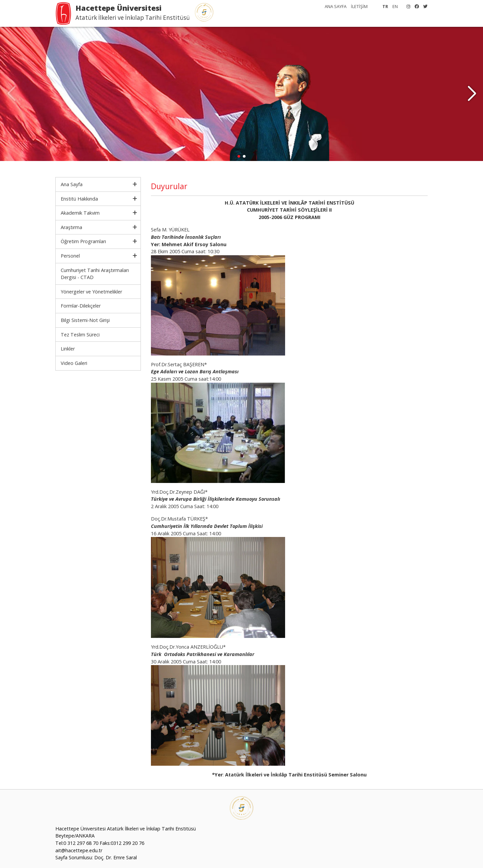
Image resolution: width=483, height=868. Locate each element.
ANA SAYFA (336, 6)
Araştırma (71, 227)
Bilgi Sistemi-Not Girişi (85, 320)
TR (385, 6)
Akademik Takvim (80, 213)
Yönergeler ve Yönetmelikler (91, 292)
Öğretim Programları (83, 241)
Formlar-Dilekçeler (81, 306)
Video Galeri (74, 363)
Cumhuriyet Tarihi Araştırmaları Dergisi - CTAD (95, 274)
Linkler (68, 349)
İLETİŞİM (359, 6)
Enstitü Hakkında (79, 199)
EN (395, 6)
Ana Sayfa (72, 184)
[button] (472, 94)
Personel (70, 256)
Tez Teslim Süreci (80, 335)
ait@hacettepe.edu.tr (79, 850)
